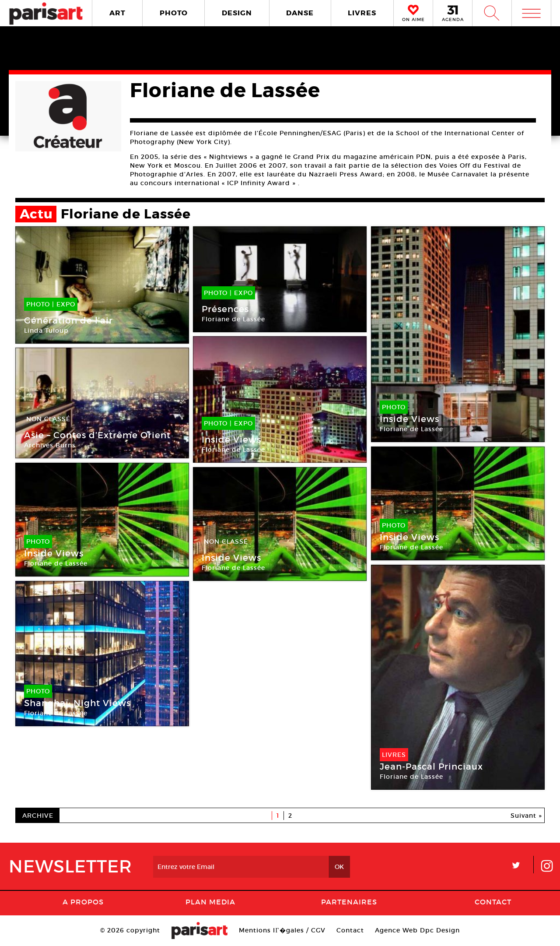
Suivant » (526, 816)
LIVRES (362, 13)
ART (117, 13)
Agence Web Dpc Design (417, 930)
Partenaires (349, 902)
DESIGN (237, 13)
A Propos (83, 902)
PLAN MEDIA (210, 902)
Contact (493, 902)
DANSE (300, 13)
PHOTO (174, 13)
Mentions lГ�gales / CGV (282, 930)
